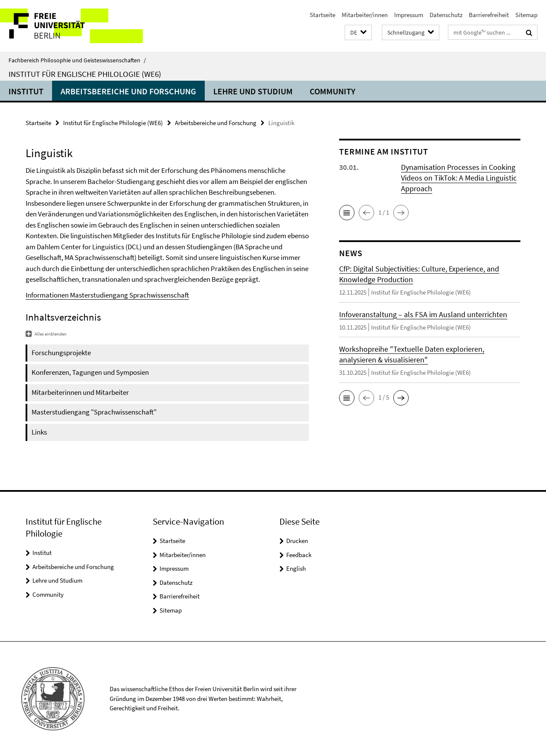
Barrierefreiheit (489, 15)
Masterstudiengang (100, 295)
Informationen (48, 295)
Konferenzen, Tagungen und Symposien (90, 372)
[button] (358, 33)
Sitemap (526, 15)
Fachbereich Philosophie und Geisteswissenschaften (77, 60)
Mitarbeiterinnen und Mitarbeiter (80, 392)
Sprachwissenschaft (159, 295)
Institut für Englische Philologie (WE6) (85, 74)
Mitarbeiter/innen (365, 15)
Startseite (322, 15)
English (296, 568)
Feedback (299, 555)
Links (39, 432)
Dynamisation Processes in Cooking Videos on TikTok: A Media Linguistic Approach (459, 178)
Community (333, 91)
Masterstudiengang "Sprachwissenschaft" (94, 412)
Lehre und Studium (253, 91)
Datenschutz (446, 15)
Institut (26, 91)
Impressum (409, 15)
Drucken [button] (297, 541)
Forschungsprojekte (61, 353)
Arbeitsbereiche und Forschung (128, 91)
